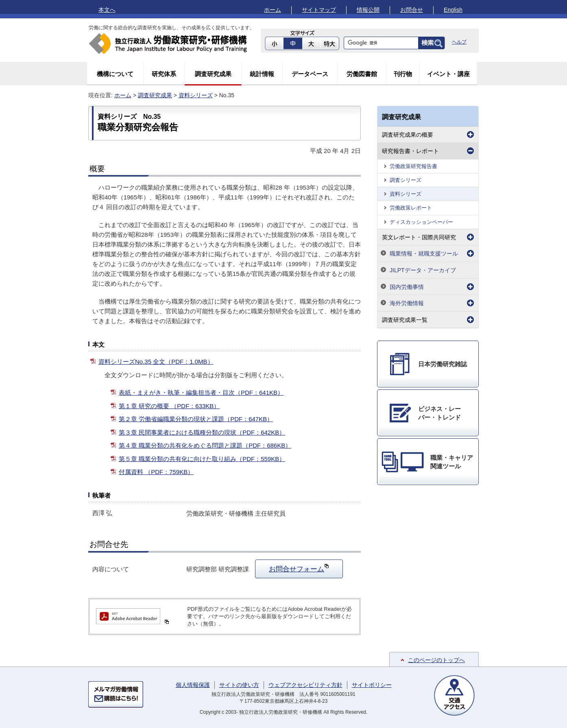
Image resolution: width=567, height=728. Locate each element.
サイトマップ (319, 10)
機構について (115, 74)
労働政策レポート (411, 208)
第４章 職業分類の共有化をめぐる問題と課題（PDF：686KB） (205, 445)
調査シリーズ (406, 180)
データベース (310, 74)
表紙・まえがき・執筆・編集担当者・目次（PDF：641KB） (201, 392)
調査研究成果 (213, 74)
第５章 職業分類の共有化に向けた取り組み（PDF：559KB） (202, 459)
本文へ (107, 10)
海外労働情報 (407, 303)
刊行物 (403, 74)
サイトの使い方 (239, 685)
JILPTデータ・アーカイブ (423, 270)
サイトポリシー (372, 685)
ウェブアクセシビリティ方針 (305, 685)
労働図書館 (362, 74)
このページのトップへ (436, 660)
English (453, 10)
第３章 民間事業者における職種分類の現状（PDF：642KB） (202, 432)
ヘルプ (459, 42)
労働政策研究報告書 (413, 166)
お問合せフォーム (299, 568)
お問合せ (412, 10)
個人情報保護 (193, 685)
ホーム (273, 10)
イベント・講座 (448, 74)
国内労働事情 (407, 287)
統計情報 (262, 74)
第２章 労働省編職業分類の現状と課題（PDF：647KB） (196, 419)
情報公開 (368, 10)
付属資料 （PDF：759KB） (156, 472)
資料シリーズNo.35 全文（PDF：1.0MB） (156, 362)
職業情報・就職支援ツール (424, 254)
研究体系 (164, 74)
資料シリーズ (196, 95)
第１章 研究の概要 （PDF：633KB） (169, 406)
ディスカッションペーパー (421, 222)
